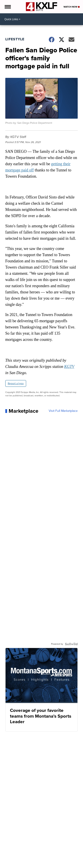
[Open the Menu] (7, 7)
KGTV (69, 367)
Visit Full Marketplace (63, 411)
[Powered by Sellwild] (71, 644)
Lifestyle (15, 39)
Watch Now (72, 7)
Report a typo (16, 383)
